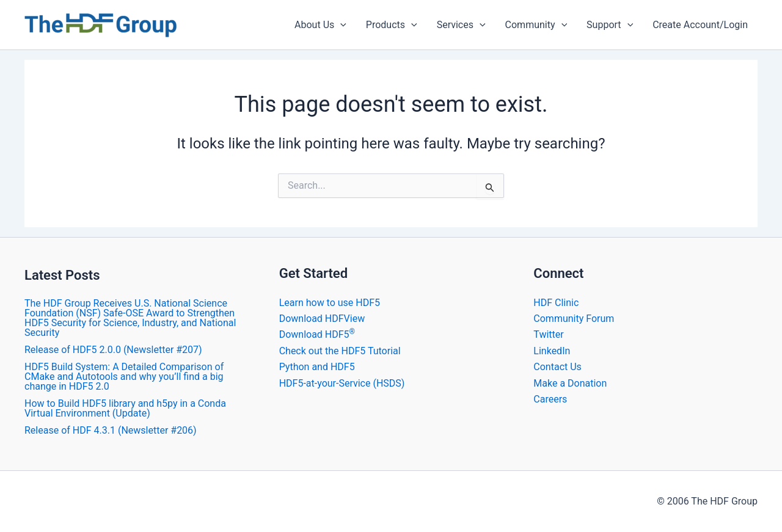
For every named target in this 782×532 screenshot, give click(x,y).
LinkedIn (552, 351)
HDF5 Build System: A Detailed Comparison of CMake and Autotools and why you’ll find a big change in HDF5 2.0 (124, 377)
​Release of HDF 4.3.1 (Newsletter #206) (111, 430)
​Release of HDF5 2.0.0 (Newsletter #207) (113, 350)
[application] (340, 25)
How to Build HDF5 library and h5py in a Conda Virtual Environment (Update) (125, 408)
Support (610, 25)
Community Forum (574, 319)
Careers (550, 399)
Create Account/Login (700, 25)
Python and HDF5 (317, 367)
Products (392, 25)
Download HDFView (322, 319)
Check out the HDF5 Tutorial (340, 351)
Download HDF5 (317, 334)
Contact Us (557, 367)
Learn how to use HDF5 (330, 303)
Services (461, 25)
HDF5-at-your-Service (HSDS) (342, 383)
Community (536, 25)
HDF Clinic (556, 303)
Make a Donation (570, 383)
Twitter (548, 334)
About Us (320, 25)
